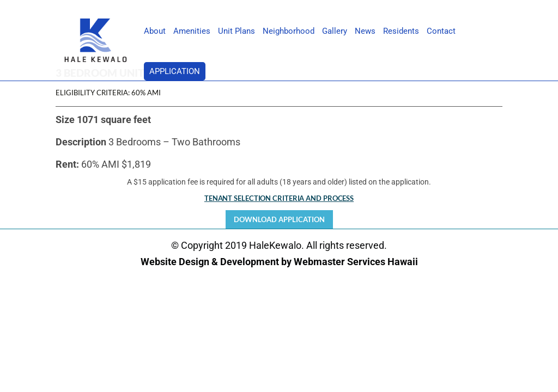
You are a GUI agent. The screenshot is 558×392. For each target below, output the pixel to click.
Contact (441, 32)
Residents (401, 32)
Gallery (335, 32)
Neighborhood (289, 32)
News (365, 32)
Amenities (192, 32)
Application (175, 71)
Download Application (279, 219)
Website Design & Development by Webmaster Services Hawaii (279, 262)
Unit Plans (236, 32)
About (155, 32)
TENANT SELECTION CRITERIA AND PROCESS (279, 198)
